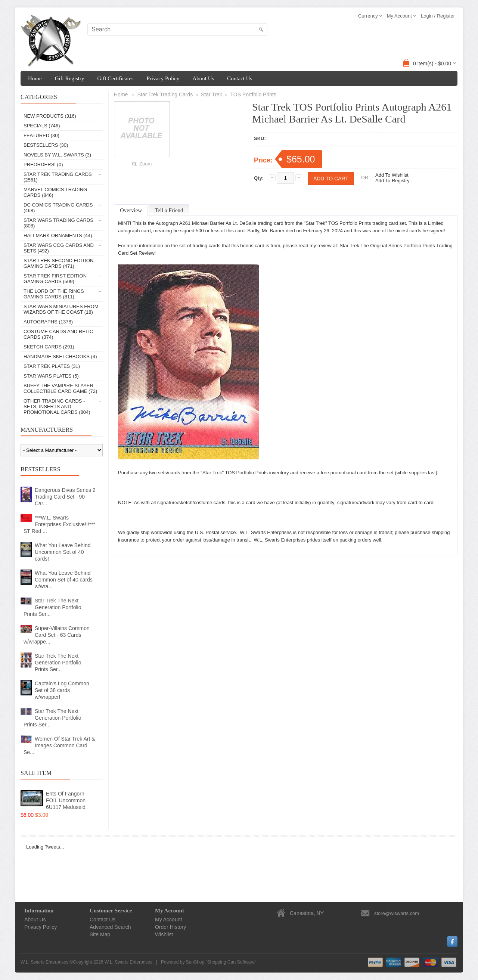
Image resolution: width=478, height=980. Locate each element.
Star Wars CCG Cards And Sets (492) (59, 248)
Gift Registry (70, 78)
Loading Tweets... (45, 847)
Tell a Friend (169, 210)
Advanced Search (110, 927)
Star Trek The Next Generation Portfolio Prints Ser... (52, 607)
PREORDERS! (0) (43, 165)
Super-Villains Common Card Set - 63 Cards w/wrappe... (57, 635)
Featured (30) (41, 135)
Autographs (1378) (48, 322)
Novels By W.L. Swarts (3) (57, 155)
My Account (168, 919)
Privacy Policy (163, 78)
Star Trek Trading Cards (165, 94)
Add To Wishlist (392, 175)
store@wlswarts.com (397, 913)
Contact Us (240, 78)
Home (35, 78)
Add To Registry (392, 181)
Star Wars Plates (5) (51, 376)
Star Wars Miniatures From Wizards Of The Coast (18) (61, 309)
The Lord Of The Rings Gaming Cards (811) (54, 294)
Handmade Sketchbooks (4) (60, 356)
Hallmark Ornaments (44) (58, 235)
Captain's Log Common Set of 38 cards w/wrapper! (62, 690)
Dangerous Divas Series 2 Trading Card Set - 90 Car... (65, 497)
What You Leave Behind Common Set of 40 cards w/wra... (64, 580)
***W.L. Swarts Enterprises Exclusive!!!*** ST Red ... (59, 524)
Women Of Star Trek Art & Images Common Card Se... (59, 745)
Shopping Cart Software (231, 962)
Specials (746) (42, 126)
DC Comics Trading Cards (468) (58, 208)
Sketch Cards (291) (49, 347)
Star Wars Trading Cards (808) (58, 223)
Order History (170, 927)
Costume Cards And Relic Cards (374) (58, 334)
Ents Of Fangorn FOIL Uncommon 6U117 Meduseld (66, 800)
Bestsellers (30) (46, 145)
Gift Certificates (115, 78)
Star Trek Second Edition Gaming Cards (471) (58, 263)
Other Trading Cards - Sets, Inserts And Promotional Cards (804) (57, 407)
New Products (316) (50, 116)
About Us (203, 78)
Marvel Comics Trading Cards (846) (55, 192)
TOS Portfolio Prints (253, 94)
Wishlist (164, 934)
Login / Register (438, 16)
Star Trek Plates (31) (52, 366)
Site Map (100, 934)
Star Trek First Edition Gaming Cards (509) (55, 279)
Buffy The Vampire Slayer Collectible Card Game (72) (60, 388)
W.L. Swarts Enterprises (128, 962)
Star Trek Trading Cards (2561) (58, 177)
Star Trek (212, 94)
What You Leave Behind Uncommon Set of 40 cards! (63, 552)
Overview (131, 210)
